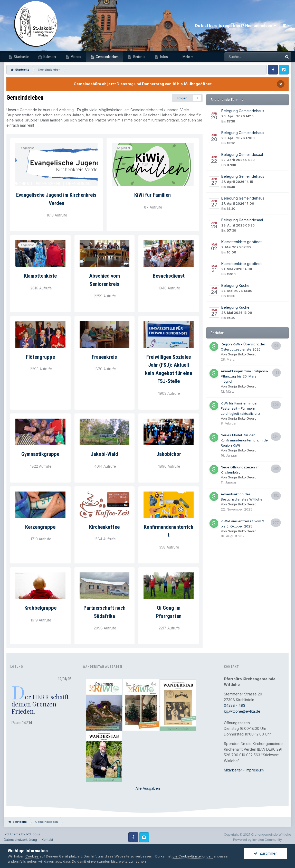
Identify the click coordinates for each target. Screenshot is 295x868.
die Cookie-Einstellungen (193, 856)
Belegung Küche (235, 285)
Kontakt (47, 840)
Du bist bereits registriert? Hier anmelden (236, 26)
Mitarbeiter (233, 770)
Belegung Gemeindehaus (243, 111)
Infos (164, 57)
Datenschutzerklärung (20, 840)
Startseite (21, 57)
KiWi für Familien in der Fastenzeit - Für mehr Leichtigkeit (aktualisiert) (240, 408)
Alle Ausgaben (148, 788)
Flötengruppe (40, 357)
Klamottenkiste (40, 276)
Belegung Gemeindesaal (242, 154)
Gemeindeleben (107, 57)
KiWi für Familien (153, 195)
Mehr (186, 57)
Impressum (255, 770)
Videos (76, 57)
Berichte (139, 57)
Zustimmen (266, 853)
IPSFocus (33, 834)
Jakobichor (169, 454)
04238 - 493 (235, 705)
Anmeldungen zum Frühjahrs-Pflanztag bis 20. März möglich (245, 376)
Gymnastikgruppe (40, 454)
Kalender (49, 57)
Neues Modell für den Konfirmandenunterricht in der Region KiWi (245, 440)
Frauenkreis (104, 357)
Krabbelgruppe (40, 608)
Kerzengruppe (40, 527)
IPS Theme (12, 834)
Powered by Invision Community (258, 840)
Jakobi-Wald (104, 454)
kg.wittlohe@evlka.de (242, 711)
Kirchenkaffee (104, 527)
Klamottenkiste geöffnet (241, 242)
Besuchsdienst (169, 276)
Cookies (32, 856)
